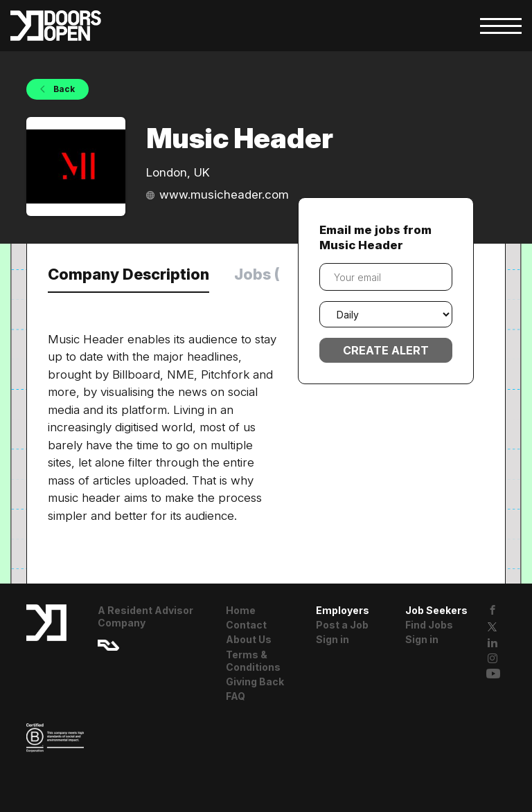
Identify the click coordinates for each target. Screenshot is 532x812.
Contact (246, 625)
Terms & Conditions (253, 661)
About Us (249, 639)
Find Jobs (429, 625)
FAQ (236, 696)
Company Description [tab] (128, 274)
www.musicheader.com (224, 195)
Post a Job (342, 625)
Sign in (332, 639)
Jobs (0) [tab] (265, 274)
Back (63, 89)
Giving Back (255, 682)
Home (241, 610)
